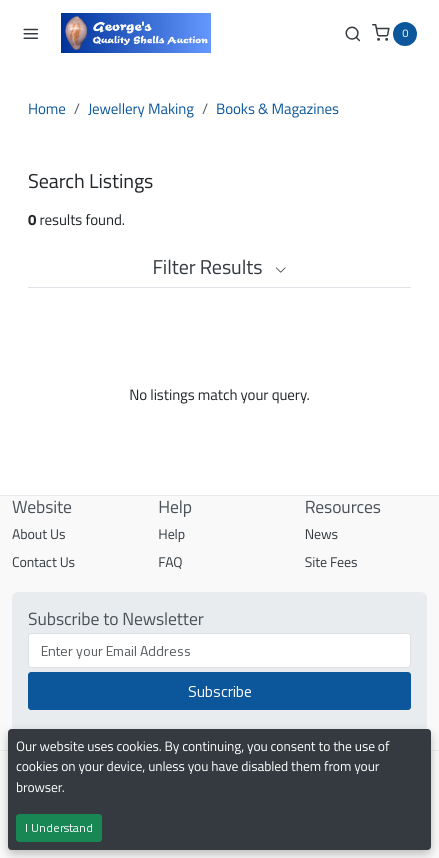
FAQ (170, 562)
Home (47, 108)
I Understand (59, 827)
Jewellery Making (141, 108)
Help (171, 534)
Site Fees (331, 562)
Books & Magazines (277, 108)
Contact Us (43, 562)
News (321, 534)
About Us (38, 534)
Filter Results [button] (219, 266)
